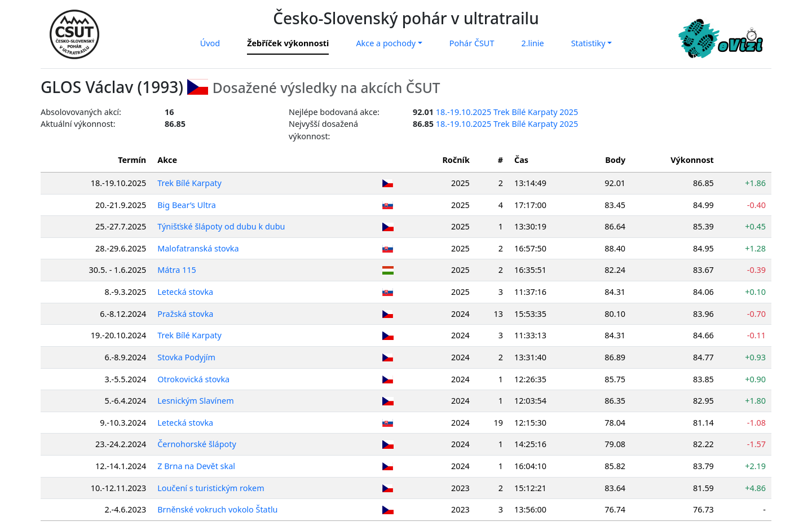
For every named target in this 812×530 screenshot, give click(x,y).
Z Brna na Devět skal (196, 466)
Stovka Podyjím (186, 357)
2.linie (532, 43)
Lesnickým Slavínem (195, 401)
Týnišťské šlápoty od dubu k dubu (221, 226)
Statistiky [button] (588, 43)
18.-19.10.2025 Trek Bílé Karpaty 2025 (507, 112)
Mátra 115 (177, 270)
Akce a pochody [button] (386, 43)
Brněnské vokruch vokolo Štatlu (217, 509)
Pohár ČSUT (472, 43)
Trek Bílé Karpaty (189, 183)
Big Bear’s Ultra (187, 205)
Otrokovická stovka (193, 379)
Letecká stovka (185, 292)
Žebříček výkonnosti (288, 43)
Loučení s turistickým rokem (211, 488)
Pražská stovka (185, 314)
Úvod (210, 43)
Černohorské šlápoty (197, 444)
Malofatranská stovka (198, 248)
